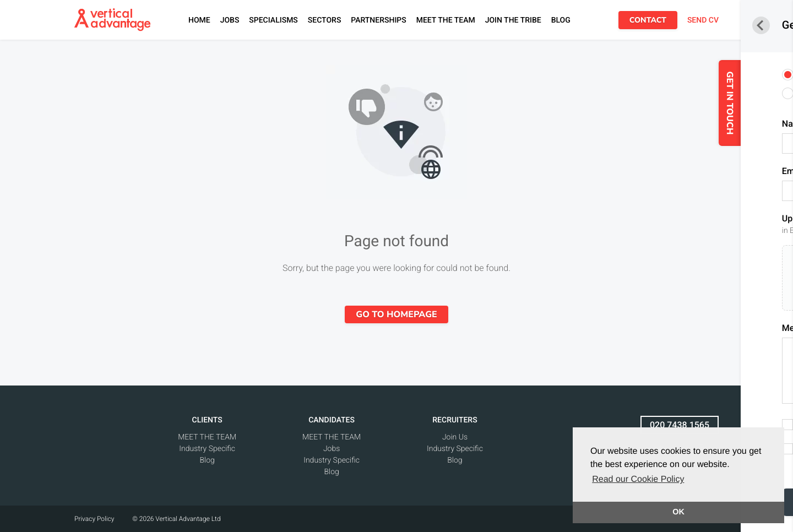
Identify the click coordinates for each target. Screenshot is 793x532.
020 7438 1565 (680, 425)
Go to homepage (396, 314)
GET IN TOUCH (754, 103)
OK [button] (678, 512)
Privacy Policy (94, 519)
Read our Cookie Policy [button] (638, 479)
